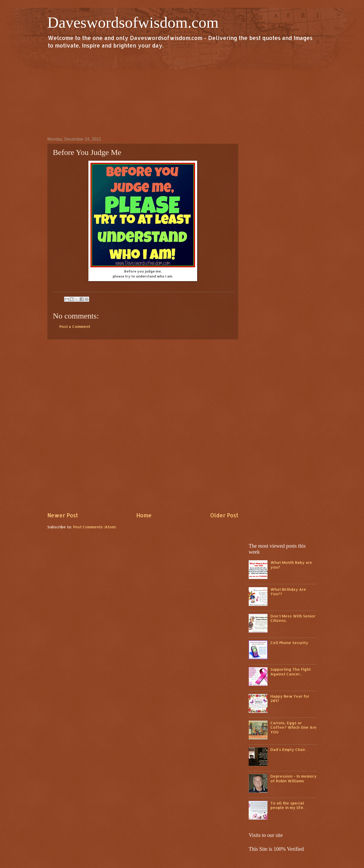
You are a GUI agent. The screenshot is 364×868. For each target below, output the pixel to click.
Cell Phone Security (289, 643)
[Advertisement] (182, 92)
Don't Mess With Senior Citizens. (293, 618)
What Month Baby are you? (291, 565)
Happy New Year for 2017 (290, 699)
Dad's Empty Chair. (288, 750)
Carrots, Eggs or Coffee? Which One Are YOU (294, 727)
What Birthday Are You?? (288, 592)
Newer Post (63, 515)
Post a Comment (75, 326)
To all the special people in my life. (287, 805)
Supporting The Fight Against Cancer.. (291, 672)
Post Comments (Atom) (95, 527)
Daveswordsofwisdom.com (133, 22)
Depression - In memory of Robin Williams (294, 779)
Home (144, 515)
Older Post (224, 515)
